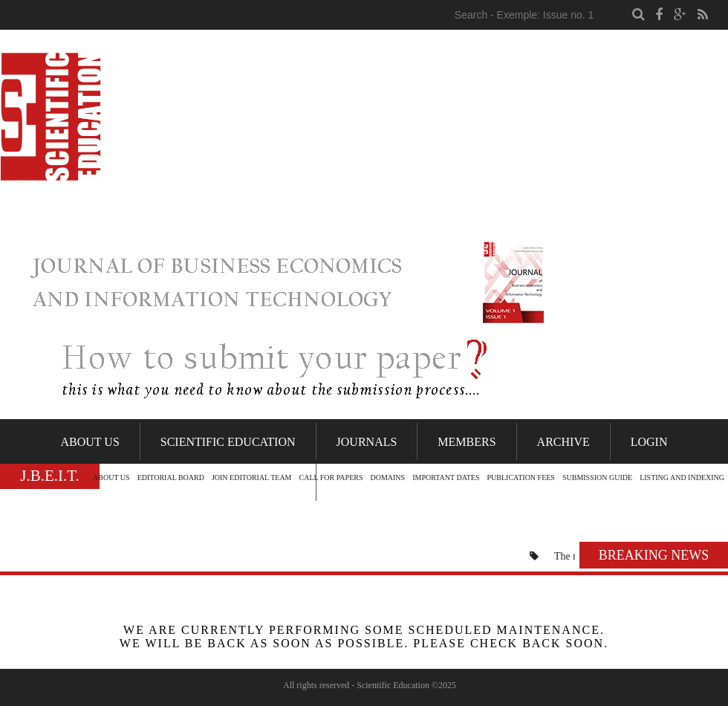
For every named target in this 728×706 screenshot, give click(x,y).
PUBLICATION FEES (521, 477)
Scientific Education (228, 442)
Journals (367, 442)
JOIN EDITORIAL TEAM (252, 477)
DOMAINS (387, 477)
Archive (563, 442)
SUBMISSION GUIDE (597, 477)
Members (467, 442)
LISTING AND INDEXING (682, 477)
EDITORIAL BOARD (171, 477)
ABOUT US (111, 477)
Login (649, 442)
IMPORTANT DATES (446, 477)
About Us (90, 442)
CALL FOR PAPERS (331, 477)
